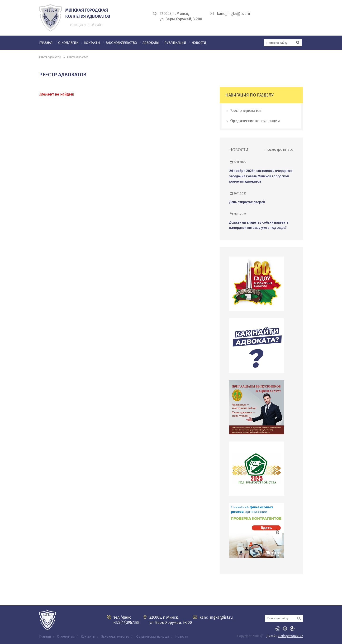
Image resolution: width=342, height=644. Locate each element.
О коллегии (68, 43)
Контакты (92, 43)
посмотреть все (279, 149)
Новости (199, 43)
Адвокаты (151, 43)
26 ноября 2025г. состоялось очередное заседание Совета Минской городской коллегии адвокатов (261, 176)
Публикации (175, 43)
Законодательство (121, 43)
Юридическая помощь (152, 637)
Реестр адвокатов (50, 57)
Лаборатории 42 (290, 636)
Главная (46, 43)
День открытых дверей (247, 202)
